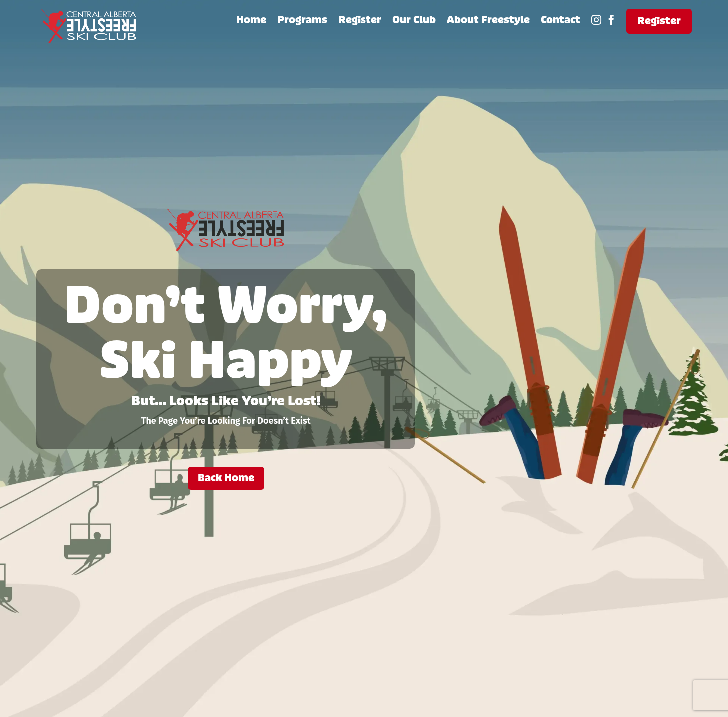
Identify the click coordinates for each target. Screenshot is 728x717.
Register (360, 22)
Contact (560, 22)
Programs (302, 22)
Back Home (226, 478)
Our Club (414, 22)
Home (251, 22)
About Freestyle (488, 22)
